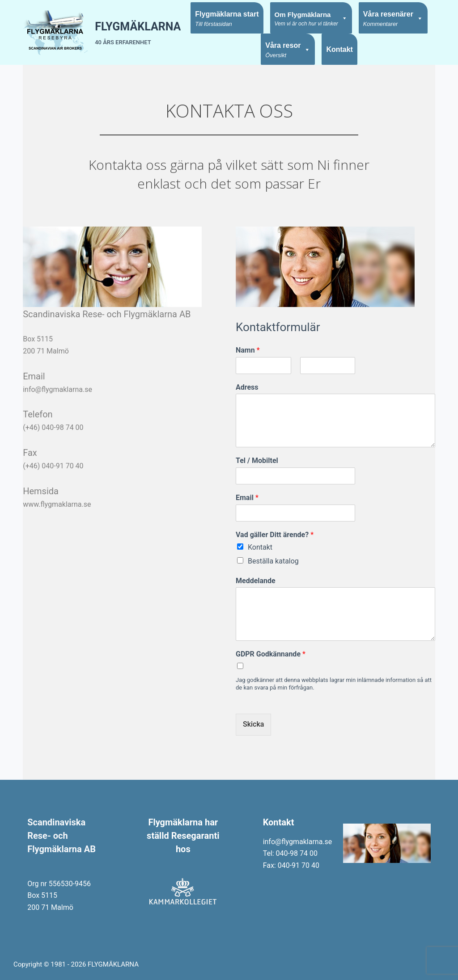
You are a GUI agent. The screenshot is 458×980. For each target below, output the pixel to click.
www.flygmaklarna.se (57, 504)
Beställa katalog (273, 561)
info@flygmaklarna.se (57, 389)
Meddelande (256, 581)
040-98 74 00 (62, 427)
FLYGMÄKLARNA (138, 27)
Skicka (253, 724)
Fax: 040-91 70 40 (291, 865)
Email (247, 498)
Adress (247, 387)
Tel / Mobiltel (257, 461)
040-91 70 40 (62, 466)
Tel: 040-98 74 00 (290, 853)
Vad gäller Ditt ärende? (275, 535)
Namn (248, 350)
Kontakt (339, 49)
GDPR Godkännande (271, 654)
